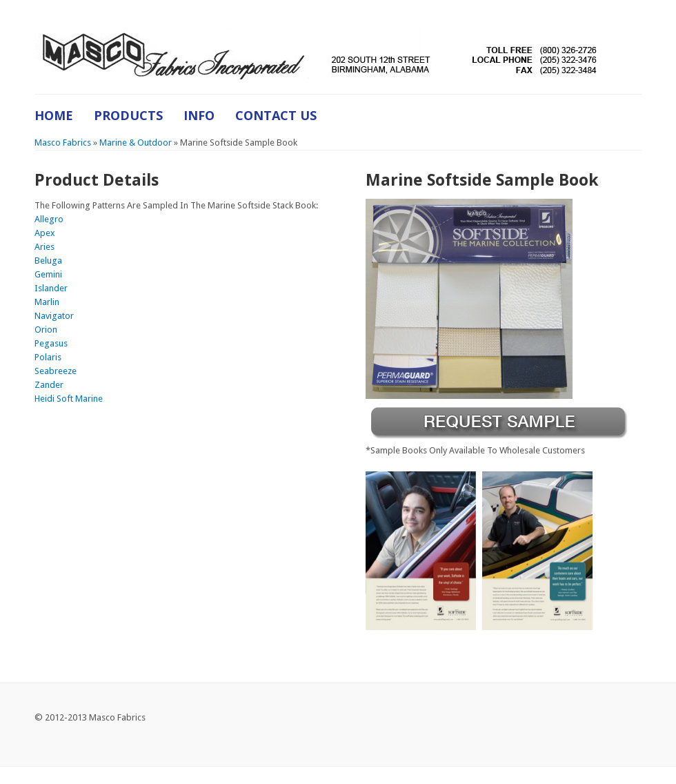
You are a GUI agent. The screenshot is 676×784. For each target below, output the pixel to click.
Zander (49, 385)
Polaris (48, 357)
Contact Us (276, 115)
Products (128, 115)
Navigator (54, 316)
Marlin (47, 302)
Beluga (48, 261)
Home (54, 115)
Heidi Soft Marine (69, 399)
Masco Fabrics (63, 143)
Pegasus (51, 343)
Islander (51, 288)
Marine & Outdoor (136, 143)
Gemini (48, 274)
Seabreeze (56, 371)
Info (199, 115)
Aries (44, 247)
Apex (45, 233)
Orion (46, 330)
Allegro (49, 219)
